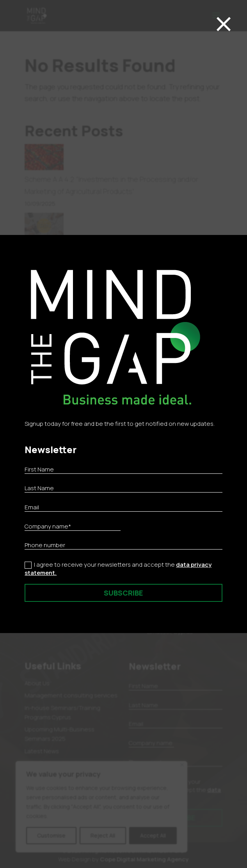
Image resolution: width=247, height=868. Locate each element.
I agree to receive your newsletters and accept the (118, 569)
